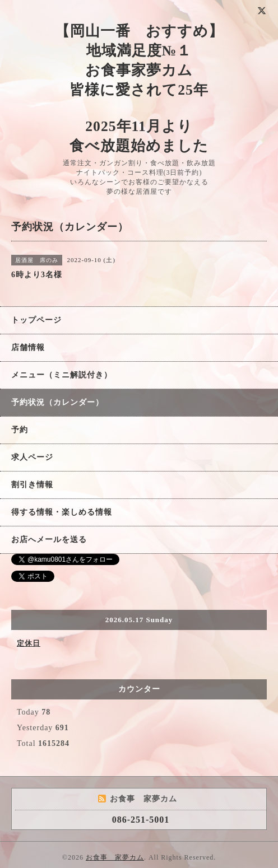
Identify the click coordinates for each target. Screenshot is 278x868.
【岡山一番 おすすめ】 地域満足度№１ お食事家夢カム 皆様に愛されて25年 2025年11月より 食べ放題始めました (139, 88)
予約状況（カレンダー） (57, 402)
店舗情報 (28, 347)
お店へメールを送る (49, 540)
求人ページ (32, 457)
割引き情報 (32, 485)
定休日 (29, 643)
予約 (20, 430)
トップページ (36, 320)
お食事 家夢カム (115, 857)
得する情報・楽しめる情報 (62, 512)
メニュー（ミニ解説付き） (62, 375)
